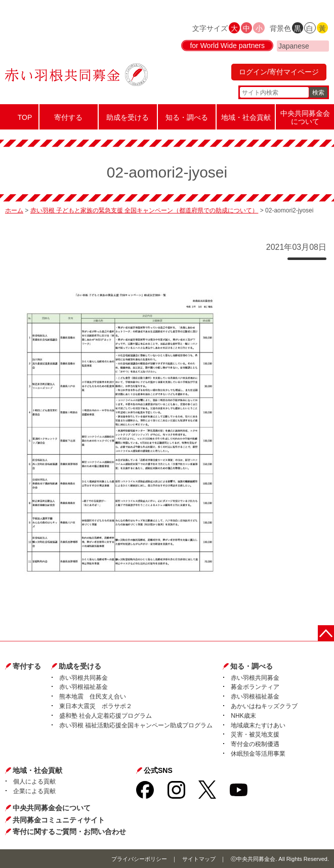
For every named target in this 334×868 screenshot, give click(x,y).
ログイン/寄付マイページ (279, 72)
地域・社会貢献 (37, 770)
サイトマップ (199, 859)
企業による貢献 (34, 791)
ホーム (14, 210)
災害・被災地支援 (255, 734)
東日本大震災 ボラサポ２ (96, 706)
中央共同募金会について (52, 808)
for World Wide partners (227, 46)
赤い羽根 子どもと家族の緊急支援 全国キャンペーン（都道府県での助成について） (144, 210)
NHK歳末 (243, 716)
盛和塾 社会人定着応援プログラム (106, 716)
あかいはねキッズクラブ (264, 706)
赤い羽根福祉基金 (83, 687)
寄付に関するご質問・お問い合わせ (69, 832)
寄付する (27, 666)
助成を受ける (80, 666)
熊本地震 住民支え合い (93, 697)
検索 (318, 93)
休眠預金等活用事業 (258, 754)
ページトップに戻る (326, 633)
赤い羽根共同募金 (83, 678)
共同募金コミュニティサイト (59, 820)
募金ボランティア (255, 687)
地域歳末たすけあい (258, 725)
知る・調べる (252, 666)
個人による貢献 (34, 782)
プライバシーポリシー (139, 859)
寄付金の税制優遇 (255, 744)
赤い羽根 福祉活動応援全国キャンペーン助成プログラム (136, 725)
